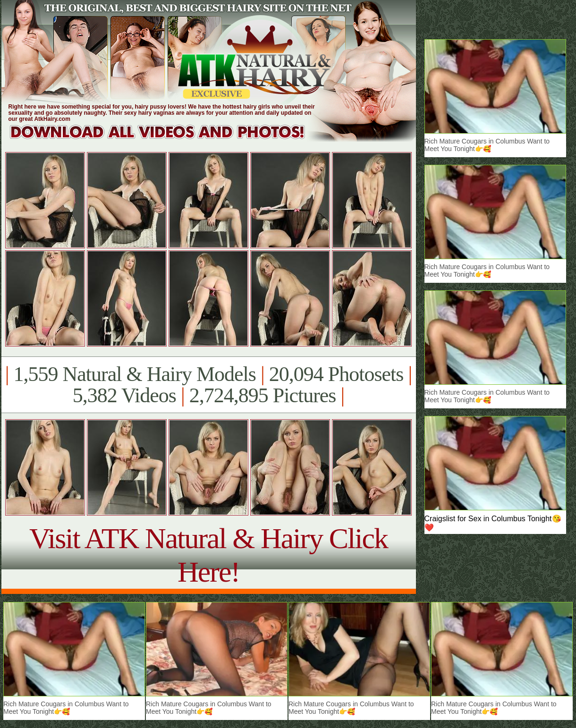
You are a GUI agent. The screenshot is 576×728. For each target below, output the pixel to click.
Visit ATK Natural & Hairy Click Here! (208, 555)
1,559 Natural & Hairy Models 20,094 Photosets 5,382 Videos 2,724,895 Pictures (208, 385)
